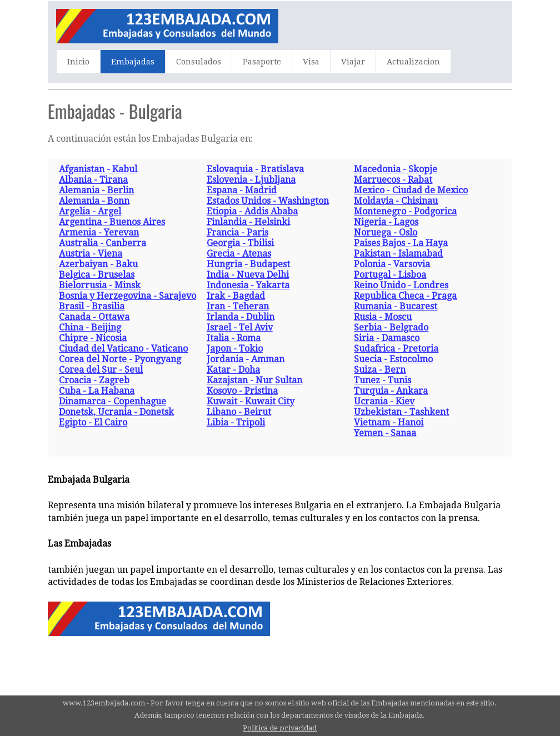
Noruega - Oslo (386, 232)
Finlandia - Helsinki (248, 222)
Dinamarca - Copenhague (112, 401)
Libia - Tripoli (236, 422)
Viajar (353, 62)
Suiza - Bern (380, 370)
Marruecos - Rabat (393, 180)
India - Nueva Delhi (248, 275)
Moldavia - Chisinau (396, 201)
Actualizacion (413, 62)
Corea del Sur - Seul (101, 370)
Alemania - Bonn (94, 201)
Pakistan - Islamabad (398, 254)
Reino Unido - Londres (401, 285)
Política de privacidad (280, 728)
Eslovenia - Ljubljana (251, 180)
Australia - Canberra (102, 243)
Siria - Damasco (387, 338)
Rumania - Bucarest (396, 306)
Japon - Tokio (235, 349)
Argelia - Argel (90, 211)
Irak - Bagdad (236, 296)
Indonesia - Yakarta (248, 285)
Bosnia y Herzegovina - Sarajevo (127, 296)
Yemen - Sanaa (385, 433)
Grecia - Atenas (239, 254)
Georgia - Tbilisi (240, 243)
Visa (311, 62)
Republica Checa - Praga (405, 296)
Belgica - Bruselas (97, 275)
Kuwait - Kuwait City (251, 401)
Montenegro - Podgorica (405, 211)
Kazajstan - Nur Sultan (254, 380)
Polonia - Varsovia (392, 264)
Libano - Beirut (239, 412)
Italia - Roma (234, 338)
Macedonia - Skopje (396, 169)
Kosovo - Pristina (242, 391)
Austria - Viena (91, 254)
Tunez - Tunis (382, 380)
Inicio (78, 62)
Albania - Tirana (93, 180)
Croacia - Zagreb (94, 380)
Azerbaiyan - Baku (98, 264)
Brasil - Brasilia (92, 306)
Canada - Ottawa (94, 317)
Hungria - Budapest (248, 264)
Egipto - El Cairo (93, 422)
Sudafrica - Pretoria (396, 349)
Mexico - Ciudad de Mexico (411, 190)
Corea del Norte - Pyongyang (120, 359)
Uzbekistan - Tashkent (401, 412)
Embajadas (133, 62)
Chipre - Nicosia (93, 338)
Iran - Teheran (238, 306)
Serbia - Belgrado (391, 327)
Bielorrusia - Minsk (100, 285)
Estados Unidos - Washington (268, 201)
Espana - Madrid (242, 190)
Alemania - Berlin (96, 190)
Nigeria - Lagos (386, 222)
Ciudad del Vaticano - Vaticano (123, 349)
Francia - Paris (237, 232)
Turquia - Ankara (391, 391)
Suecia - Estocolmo (393, 359)
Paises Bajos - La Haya (401, 243)
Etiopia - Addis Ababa (252, 211)
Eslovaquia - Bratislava (255, 169)
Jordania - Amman (246, 359)
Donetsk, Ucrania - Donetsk (116, 412)
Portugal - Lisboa (390, 275)
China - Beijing (90, 327)
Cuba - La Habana (97, 391)
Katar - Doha (233, 370)
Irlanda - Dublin (241, 317)
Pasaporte (262, 62)
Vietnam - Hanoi (389, 422)
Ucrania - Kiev (384, 401)
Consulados (199, 62)
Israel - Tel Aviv (240, 327)
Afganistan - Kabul (98, 169)
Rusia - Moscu (383, 317)
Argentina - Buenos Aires (112, 222)
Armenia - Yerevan (99, 232)
